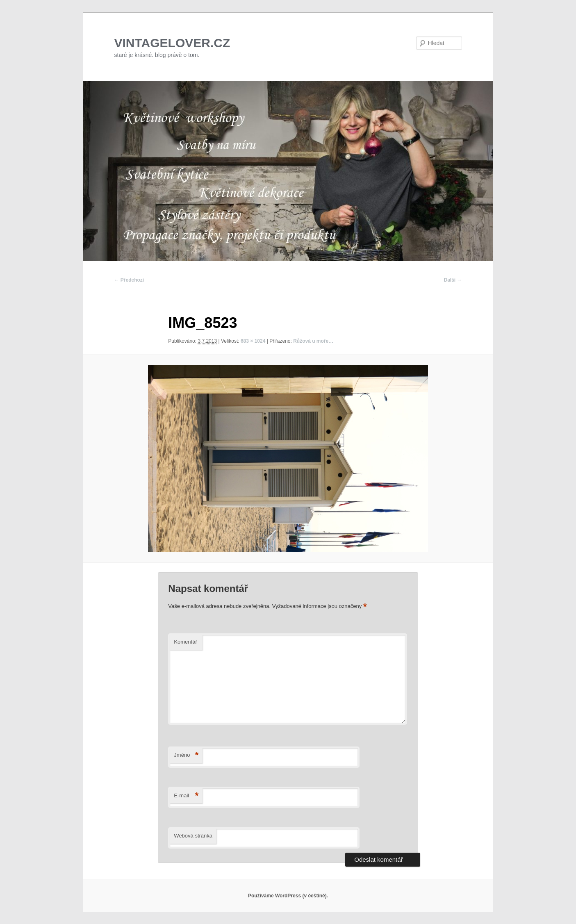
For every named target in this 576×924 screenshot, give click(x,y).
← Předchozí (129, 280)
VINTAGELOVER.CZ (172, 43)
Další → (453, 280)
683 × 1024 (253, 341)
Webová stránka (193, 836)
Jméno (186, 755)
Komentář (185, 642)
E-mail (186, 796)
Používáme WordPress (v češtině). (288, 896)
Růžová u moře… (313, 341)
